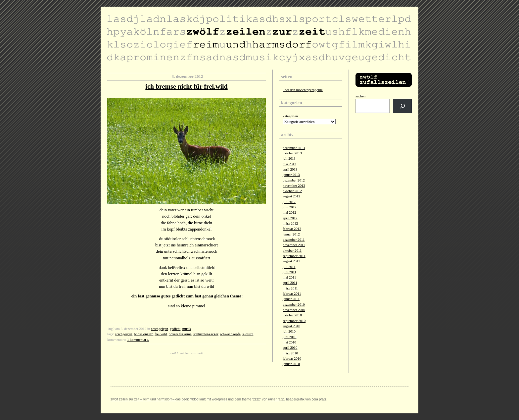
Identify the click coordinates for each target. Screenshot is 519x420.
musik (187, 329)
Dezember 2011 (294, 239)
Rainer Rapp (276, 399)
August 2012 (291, 196)
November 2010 (294, 310)
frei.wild (161, 334)
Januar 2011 (291, 299)
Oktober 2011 (292, 250)
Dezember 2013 (294, 148)
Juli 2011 (289, 267)
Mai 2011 (289, 277)
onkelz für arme (180, 334)
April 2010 (290, 347)
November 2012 (294, 185)
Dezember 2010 (294, 304)
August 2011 (291, 261)
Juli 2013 (289, 158)
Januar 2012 (291, 234)
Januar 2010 (291, 364)
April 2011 (290, 283)
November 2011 (294, 245)
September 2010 (294, 321)
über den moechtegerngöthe (303, 90)
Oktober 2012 (292, 191)
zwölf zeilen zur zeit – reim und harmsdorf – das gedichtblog (155, 399)
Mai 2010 (289, 342)
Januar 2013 (291, 175)
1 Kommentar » (138, 340)
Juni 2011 (289, 272)
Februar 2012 (292, 229)
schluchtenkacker (206, 334)
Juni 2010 (289, 337)
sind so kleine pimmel (187, 306)
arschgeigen (160, 329)
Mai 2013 (289, 164)
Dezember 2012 (294, 180)
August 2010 (291, 326)
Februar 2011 (292, 293)
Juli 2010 (289, 331)
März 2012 (290, 223)
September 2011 (294, 256)
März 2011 (290, 288)
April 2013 (290, 169)
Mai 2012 (289, 212)
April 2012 (290, 218)
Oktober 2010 (292, 315)
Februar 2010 (292, 358)
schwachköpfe (230, 334)
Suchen (360, 96)
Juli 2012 (289, 202)
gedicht (175, 329)
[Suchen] (402, 106)
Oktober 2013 (292, 153)
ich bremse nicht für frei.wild (186, 86)
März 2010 (290, 353)
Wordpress (219, 399)
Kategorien (290, 116)
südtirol (248, 334)
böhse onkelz (143, 334)
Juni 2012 (289, 207)
